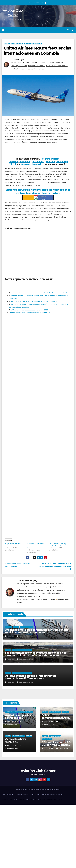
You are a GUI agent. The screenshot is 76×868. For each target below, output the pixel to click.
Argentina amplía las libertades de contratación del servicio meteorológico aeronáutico (37, 631)
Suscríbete (41, 800)
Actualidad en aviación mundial (18, 795)
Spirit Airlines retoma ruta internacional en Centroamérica (36, 546)
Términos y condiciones (54, 800)
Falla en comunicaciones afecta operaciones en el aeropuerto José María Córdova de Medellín (35, 654)
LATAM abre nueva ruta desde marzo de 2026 (29, 310)
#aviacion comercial (55, 63)
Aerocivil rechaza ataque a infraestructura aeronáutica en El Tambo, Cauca (31, 677)
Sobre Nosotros (31, 800)
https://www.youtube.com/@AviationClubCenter (36, 600)
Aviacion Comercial (17, 44)
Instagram (38, 162)
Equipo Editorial (35, 795)
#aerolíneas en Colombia (35, 63)
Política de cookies (57, 795)
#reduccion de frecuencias (56, 66)
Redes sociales (19, 800)
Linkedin (13, 162)
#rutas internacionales (21, 69)
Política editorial (7, 800)
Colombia (27, 44)
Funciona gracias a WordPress (26, 790)
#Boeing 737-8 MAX (19, 66)
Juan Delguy (19, 60)
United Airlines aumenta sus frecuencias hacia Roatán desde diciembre (40, 293)
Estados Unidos (37, 44)
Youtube (50, 162)
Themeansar (55, 790)
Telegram (45, 159)
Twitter (55, 159)
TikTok (13, 164)
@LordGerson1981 (25, 636)
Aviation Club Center (38, 771)
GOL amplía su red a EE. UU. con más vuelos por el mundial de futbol (56, 745)
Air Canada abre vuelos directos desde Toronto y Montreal (34, 302)
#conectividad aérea (36, 66)
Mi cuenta (45, 795)
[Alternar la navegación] (73, 30)
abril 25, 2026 (13, 722)
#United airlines (37, 69)
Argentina (9, 627)
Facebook (25, 162)
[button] (68, 30)
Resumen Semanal (31, 164)
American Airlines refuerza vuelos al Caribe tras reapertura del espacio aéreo (55, 566)
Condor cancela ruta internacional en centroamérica (30, 313)
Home (3, 795)
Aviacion (7, 44)
